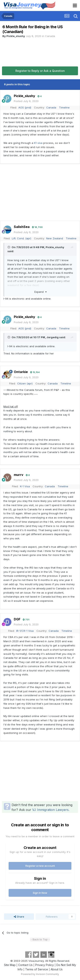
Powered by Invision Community (40, 974)
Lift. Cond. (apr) (21, 238)
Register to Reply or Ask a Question (40, 71)
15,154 (35, 372)
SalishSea (22, 227)
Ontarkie (21, 372)
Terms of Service (37, 969)
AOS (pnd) (25, 107)
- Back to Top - (40, 939)
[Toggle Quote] (9, 247)
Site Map (10, 965)
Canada (50, 36)
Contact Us (25, 965)
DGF (17, 619)
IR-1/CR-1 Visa (25, 631)
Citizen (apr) (25, 383)
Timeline (64, 107)
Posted (26, 101)
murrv (19, 475)
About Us (57, 969)
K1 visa (38, 143)
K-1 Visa (25, 486)
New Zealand (55, 238)
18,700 (37, 227)
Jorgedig (52, 337)
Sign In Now (40, 893)
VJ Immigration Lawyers (50, 810)
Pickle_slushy (16, 36)
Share (19, 917)
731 (26, 620)
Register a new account (40, 866)
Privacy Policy (44, 965)
